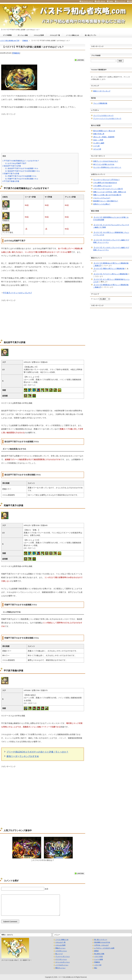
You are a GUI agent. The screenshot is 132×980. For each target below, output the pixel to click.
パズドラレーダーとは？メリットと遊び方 (108, 189)
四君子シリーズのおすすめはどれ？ (106, 161)
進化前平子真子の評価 (12, 166)
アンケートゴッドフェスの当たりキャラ (107, 119)
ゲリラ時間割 (7, 35)
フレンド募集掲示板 (100, 103)
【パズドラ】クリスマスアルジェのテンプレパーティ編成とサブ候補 (111, 226)
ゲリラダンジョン (61, 959)
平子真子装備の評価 (11, 181)
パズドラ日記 (99, 956)
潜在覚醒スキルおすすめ (102, 942)
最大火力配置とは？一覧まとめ (104, 131)
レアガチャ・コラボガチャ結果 (104, 948)
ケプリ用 (96, 146)
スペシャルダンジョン (63, 962)
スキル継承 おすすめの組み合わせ (105, 183)
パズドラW (98, 965)
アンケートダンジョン (63, 956)
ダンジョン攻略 (23, 35)
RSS (130, 1)
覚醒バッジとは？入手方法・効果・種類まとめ (110, 192)
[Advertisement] (43, 132)
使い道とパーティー (101, 940)
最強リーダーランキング (102, 91)
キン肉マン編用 (99, 143)
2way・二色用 (98, 140)
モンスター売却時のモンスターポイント (107, 167)
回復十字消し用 (99, 134)
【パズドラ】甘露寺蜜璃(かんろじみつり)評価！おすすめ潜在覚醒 (111, 218)
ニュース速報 (99, 959)
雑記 (96, 968)
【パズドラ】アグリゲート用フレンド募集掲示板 (110, 274)
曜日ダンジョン (60, 968)
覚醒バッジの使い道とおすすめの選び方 (107, 195)
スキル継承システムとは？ (103, 186)
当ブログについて (87, 1)
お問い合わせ (101, 1)
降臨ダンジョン (60, 948)
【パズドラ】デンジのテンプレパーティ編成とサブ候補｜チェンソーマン (111, 249)
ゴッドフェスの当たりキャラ (103, 116)
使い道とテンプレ (91, 35)
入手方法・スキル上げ (101, 945)
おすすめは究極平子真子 (16, 163)
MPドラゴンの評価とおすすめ (104, 164)
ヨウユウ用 (97, 149)
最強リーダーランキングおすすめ (23, 756)
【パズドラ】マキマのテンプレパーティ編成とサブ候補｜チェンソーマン (111, 241)
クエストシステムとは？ (102, 198)
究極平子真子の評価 (11, 174)
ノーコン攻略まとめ (72, 35)
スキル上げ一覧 (55, 35)
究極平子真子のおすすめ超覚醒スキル (21, 176)
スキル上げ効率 (39, 35)
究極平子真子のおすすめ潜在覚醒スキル (22, 179)
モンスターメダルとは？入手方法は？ (106, 180)
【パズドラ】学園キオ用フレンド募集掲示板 (109, 269)
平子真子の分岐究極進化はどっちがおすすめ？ (21, 161)
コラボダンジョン (61, 951)
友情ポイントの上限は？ (102, 204)
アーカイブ (95, 299)
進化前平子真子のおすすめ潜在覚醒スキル (22, 171)
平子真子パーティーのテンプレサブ (17, 293)
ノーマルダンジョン (62, 965)
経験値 (96, 951)
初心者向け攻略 (99, 954)
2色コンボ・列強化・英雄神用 (104, 137)
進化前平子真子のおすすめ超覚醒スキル (22, 168)
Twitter (111, 1)
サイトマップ (121, 1)
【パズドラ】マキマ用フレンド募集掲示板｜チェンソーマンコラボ (111, 234)
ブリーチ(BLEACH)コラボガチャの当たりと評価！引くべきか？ (37, 752)
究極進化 (16, 53)
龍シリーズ (59, 954)
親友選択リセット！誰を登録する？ (106, 201)
